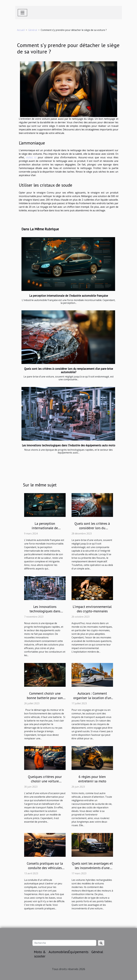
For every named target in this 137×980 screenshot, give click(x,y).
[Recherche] (64, 943)
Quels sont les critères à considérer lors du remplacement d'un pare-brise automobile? (69, 370)
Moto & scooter (40, 954)
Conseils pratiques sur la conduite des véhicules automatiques (45, 868)
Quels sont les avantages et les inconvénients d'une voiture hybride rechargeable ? (92, 870)
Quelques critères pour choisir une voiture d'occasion (45, 781)
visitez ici (31, 157)
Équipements (78, 952)
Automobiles (58, 952)
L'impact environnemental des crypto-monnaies (92, 609)
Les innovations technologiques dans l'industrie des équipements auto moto (69, 445)
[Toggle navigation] (23, 13)
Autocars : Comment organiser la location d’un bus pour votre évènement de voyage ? (92, 700)
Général (33, 30)
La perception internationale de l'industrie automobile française (69, 296)
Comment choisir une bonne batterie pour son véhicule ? (45, 698)
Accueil (21, 30)
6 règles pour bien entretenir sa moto (92, 779)
